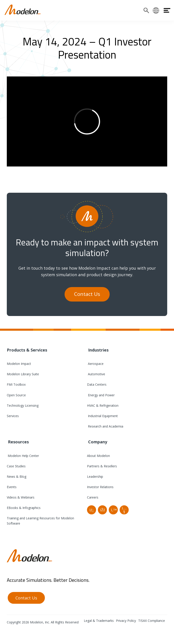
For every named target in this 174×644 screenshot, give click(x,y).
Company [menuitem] (97, 442)
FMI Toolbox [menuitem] (16, 384)
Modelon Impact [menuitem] (19, 364)
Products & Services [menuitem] (27, 350)
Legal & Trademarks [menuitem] (99, 621)
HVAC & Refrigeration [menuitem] (103, 405)
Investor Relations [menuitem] (100, 487)
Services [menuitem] (13, 416)
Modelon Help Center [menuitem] (23, 456)
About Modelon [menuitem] (98, 456)
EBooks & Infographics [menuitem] (24, 508)
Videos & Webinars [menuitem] (21, 497)
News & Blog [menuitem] (17, 476)
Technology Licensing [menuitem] (23, 405)
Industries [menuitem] (98, 350)
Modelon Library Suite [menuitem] (23, 374)
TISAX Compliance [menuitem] (152, 621)
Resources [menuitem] (18, 442)
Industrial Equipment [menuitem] (102, 416)
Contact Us (87, 294)
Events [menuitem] (12, 487)
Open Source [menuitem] (16, 395)
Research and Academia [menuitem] (105, 426)
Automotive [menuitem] (96, 374)
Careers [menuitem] (93, 497)
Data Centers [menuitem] (97, 384)
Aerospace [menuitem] (95, 364)
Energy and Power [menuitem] (101, 395)
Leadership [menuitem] (95, 476)
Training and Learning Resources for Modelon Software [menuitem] (40, 521)
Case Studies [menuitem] (16, 466)
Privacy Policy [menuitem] (126, 621)
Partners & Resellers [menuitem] (102, 466)
